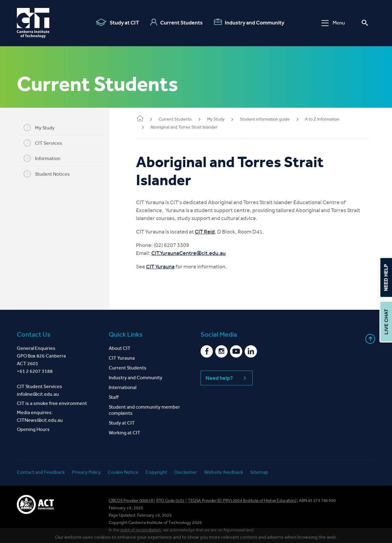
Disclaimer (186, 472)
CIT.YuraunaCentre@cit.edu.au (196, 253)
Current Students (177, 22)
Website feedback (224, 472)
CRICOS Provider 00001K (131, 501)
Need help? (227, 378)
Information (46, 158)
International (123, 387)
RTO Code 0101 (170, 501)
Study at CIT (117, 22)
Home (148, 119)
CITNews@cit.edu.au (40, 420)
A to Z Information (330, 119)
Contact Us (34, 335)
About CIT (120, 348)
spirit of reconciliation (141, 530)
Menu (333, 23)
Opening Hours (33, 429)
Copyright (156, 472)
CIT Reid (213, 232)
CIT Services (47, 143)
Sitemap (259, 472)
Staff (114, 397)
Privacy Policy (86, 472)
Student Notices (51, 174)
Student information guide (273, 119)
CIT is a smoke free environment (52, 403)
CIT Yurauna (168, 267)
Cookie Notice (123, 472)
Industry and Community (249, 22)
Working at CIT (124, 433)
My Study (43, 128)
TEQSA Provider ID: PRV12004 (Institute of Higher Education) (242, 501)
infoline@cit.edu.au (38, 394)
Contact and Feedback (41, 472)
